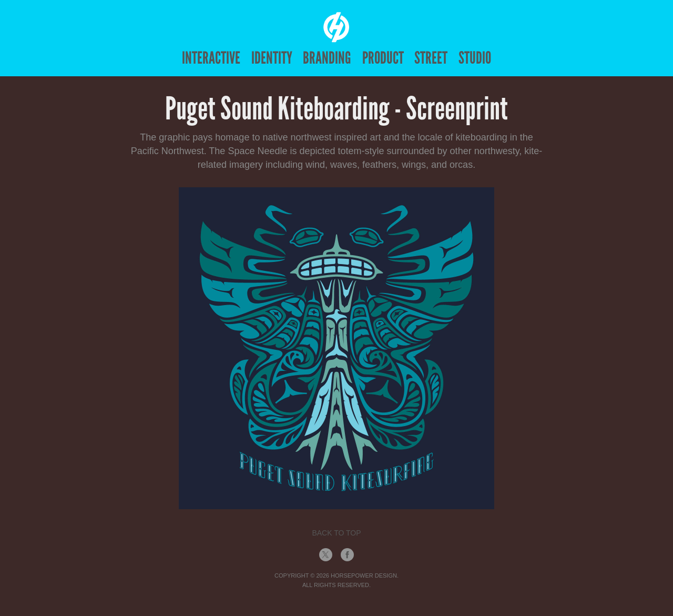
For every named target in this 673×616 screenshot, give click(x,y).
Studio (475, 58)
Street (431, 58)
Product (383, 58)
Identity (272, 58)
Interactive (211, 58)
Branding (327, 58)
